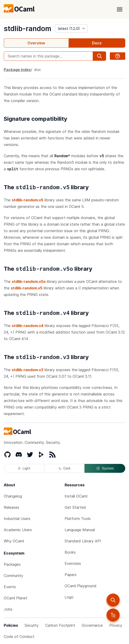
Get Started (75, 507)
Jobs (8, 609)
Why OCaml (14, 541)
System (105, 468)
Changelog (13, 496)
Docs (97, 43)
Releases (11, 507)
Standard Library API (83, 541)
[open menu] (120, 9)
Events (10, 587)
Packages (12, 564)
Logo (69, 597)
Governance (92, 625)
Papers (71, 575)
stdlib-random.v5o (29, 281)
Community (13, 576)
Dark (65, 468)
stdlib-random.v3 (28, 370)
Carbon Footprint (60, 625)
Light (24, 468)
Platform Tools (78, 519)
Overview (36, 43)
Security (32, 625)
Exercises (73, 563)
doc (38, 70)
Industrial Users (17, 519)
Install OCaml (76, 496)
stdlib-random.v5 (28, 200)
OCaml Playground (81, 586)
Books (70, 552)
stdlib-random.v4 (28, 326)
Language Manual (80, 530)
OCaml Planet (16, 598)
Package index (17, 70)
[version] (71, 28)
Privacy (116, 625)
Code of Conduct (19, 637)
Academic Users (18, 530)
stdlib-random (28, 28)
